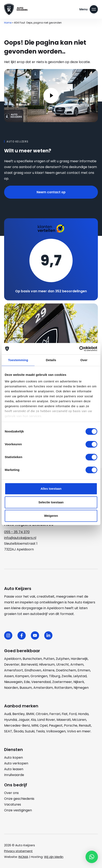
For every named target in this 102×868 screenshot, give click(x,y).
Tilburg (54, 676)
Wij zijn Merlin (54, 857)
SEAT (8, 731)
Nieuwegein (13, 682)
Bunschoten (32, 659)
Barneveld (29, 664)
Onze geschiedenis (19, 799)
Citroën (42, 714)
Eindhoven (33, 670)
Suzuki (30, 731)
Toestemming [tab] (18, 360)
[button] (92, 857)
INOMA (23, 857)
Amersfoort (14, 670)
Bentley (19, 714)
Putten (49, 659)
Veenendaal (41, 682)
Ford (73, 714)
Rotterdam (63, 688)
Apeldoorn (13, 659)
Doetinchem (66, 670)
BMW (30, 714)
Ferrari (55, 714)
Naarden (11, 688)
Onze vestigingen (18, 810)
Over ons (11, 793)
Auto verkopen (16, 763)
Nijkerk (79, 682)
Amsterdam (43, 688)
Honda (83, 714)
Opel (44, 725)
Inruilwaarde (14, 775)
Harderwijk (79, 659)
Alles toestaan (51, 489)
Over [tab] (84, 360)
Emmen (84, 670)
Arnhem (77, 664)
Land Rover (46, 720)
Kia (33, 720)
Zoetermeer (62, 682)
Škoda (19, 731)
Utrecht (63, 664)
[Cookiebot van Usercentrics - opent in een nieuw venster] (79, 349)
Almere (49, 670)
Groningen (39, 676)
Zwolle (67, 676)
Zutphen (63, 659)
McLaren (79, 720)
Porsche (71, 725)
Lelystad (80, 676)
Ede (27, 682)
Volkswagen (56, 731)
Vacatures (13, 804)
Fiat (65, 714)
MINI (35, 725)
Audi (8, 714)
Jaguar (24, 720)
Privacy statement (18, 851)
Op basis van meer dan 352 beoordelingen (51, 291)
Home (8, 23)
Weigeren (51, 516)
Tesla (40, 731)
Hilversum (47, 664)
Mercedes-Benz (17, 725)
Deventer (12, 664)
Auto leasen (14, 769)
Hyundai (10, 720)
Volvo (72, 731)
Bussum (26, 688)
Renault (85, 725)
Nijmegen (81, 688)
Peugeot (56, 725)
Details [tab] (51, 360)
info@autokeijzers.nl (20, 538)
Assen (9, 676)
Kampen (22, 676)
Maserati (64, 720)
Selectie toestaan (51, 502)
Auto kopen (13, 758)
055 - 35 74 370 (17, 532)
